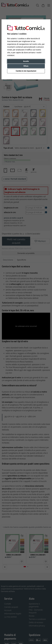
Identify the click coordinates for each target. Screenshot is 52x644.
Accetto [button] (26, 61)
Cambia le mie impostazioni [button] (26, 71)
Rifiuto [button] (26, 66)
